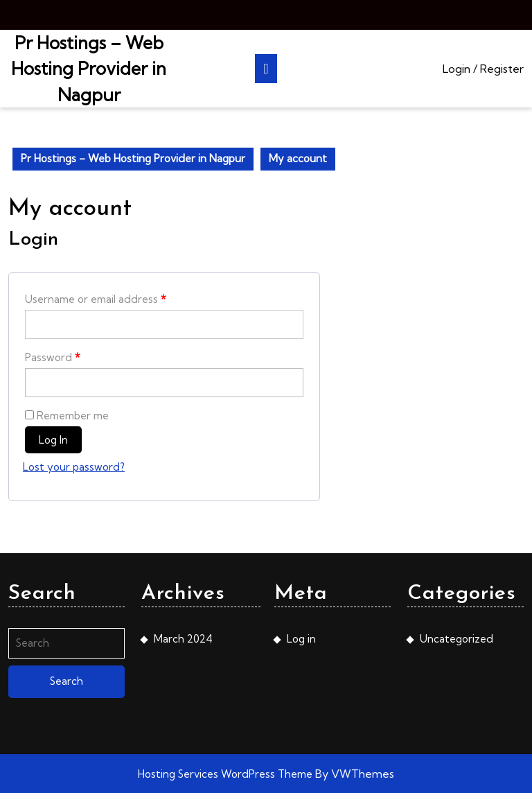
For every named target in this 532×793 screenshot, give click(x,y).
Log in (53, 440)
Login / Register (483, 69)
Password (53, 357)
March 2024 (183, 639)
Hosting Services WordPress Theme (227, 774)
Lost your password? (74, 467)
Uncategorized (456, 639)
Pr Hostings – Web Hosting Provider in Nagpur (89, 69)
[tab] (266, 69)
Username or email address (96, 299)
